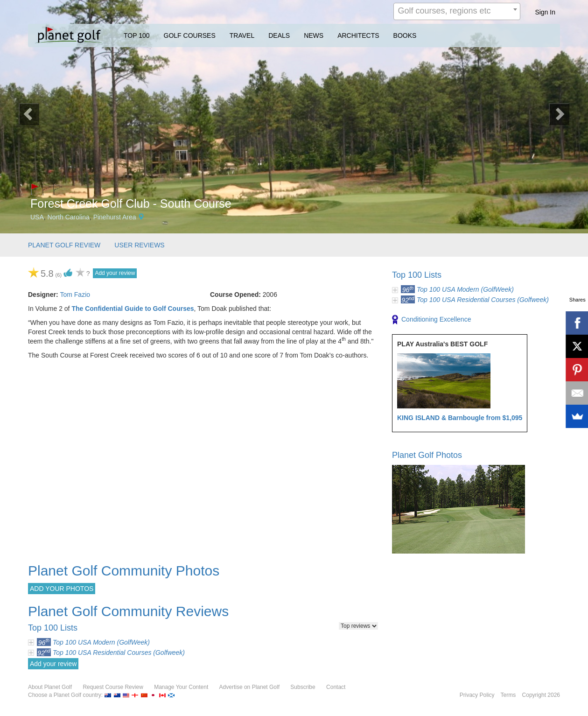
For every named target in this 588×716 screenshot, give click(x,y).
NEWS (314, 35)
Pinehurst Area (115, 217)
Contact (336, 687)
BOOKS (405, 35)
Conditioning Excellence (431, 320)
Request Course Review (113, 687)
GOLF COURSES (190, 35)
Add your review (115, 273)
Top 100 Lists (417, 275)
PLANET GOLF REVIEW (64, 245)
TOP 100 (137, 35)
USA (37, 217)
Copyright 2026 (541, 695)
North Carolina (69, 217)
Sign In (545, 12)
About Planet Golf (50, 687)
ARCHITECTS (358, 35)
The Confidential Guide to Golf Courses (133, 309)
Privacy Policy (477, 695)
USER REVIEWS (139, 245)
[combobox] (457, 11)
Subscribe (303, 687)
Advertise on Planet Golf (249, 687)
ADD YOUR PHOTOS (62, 589)
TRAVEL (242, 35)
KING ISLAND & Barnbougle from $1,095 (460, 418)
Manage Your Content (181, 687)
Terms (508, 695)
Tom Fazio (75, 295)
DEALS (279, 35)
